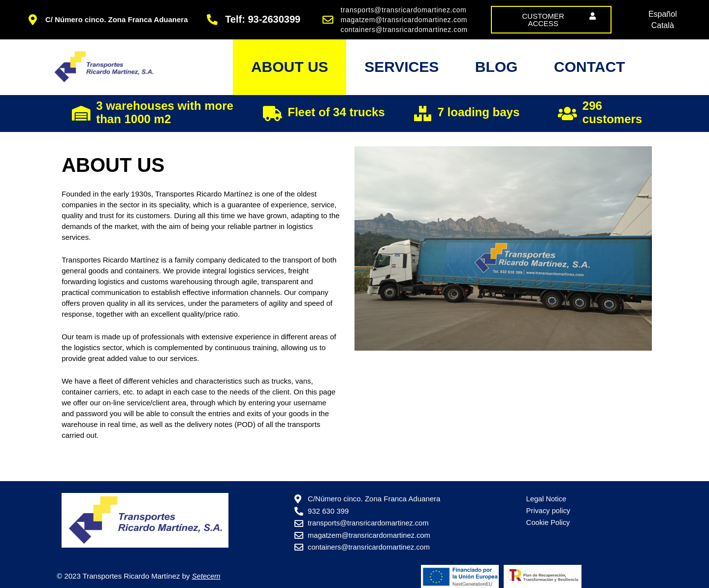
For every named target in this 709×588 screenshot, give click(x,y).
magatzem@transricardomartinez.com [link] (404, 20)
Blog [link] (486, 71)
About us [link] (265, 71)
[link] (551, 20)
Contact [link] (586, 71)
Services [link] (384, 71)
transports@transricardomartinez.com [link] (403, 10)
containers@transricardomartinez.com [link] (404, 30)
